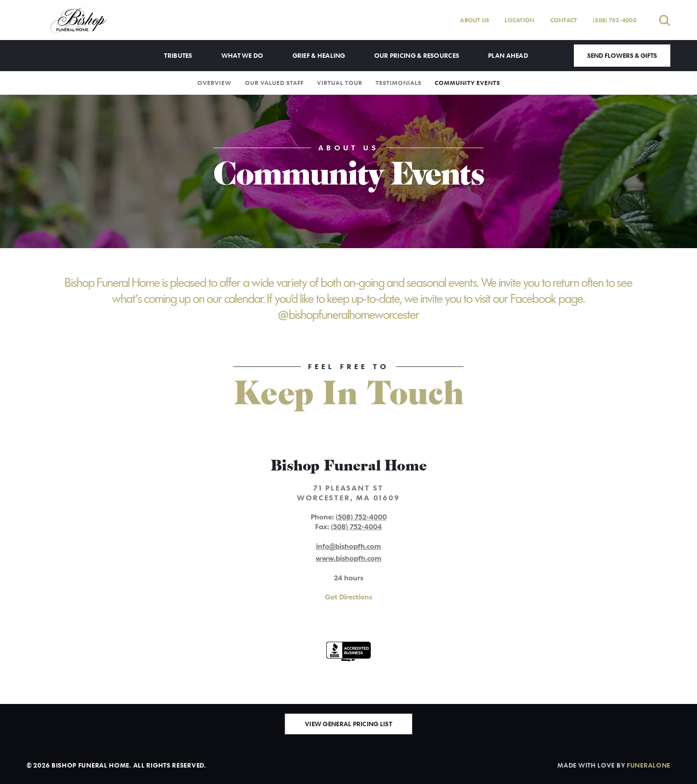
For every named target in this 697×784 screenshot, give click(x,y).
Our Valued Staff (274, 83)
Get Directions (348, 597)
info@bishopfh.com (348, 546)
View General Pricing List (348, 724)
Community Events (467, 83)
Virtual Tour (340, 83)
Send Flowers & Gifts (622, 55)
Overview (214, 83)
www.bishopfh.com (348, 558)
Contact (564, 20)
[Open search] (665, 20)
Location (519, 20)
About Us (475, 20)
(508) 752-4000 (615, 20)
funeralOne (649, 765)
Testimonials (399, 83)
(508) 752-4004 (356, 527)
